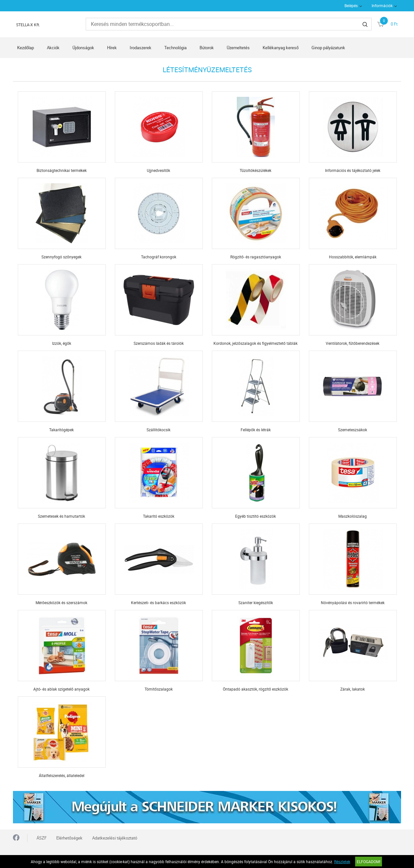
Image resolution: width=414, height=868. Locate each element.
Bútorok (207, 48)
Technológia (175, 48)
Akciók (53, 48)
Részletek (342, 862)
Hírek (112, 48)
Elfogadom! (369, 862)
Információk (382, 6)
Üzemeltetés (238, 48)
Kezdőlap (26, 48)
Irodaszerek (141, 48)
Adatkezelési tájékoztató (115, 838)
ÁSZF (42, 838)
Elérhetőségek (69, 838)
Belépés (351, 6)
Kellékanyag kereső (281, 48)
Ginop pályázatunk (328, 48)
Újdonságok (83, 48)
